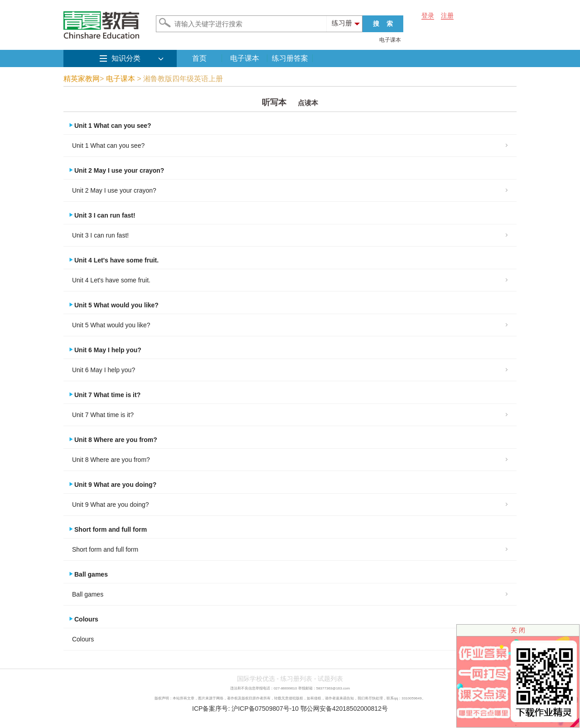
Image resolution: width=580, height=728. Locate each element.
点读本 (308, 103)
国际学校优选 (256, 679)
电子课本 (390, 40)
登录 (428, 15)
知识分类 (126, 58)
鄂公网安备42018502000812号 (344, 709)
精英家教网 (82, 79)
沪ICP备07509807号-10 (265, 709)
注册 (447, 15)
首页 (199, 58)
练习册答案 (290, 58)
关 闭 (518, 630)
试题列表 (330, 679)
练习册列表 (296, 679)
